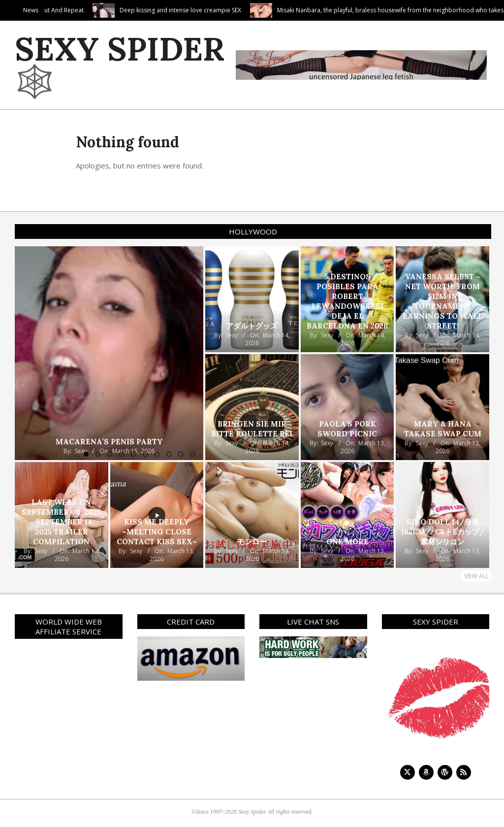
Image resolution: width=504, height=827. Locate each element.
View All (476, 576)
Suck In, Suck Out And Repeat (84, 10)
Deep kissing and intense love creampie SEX (220, 10)
